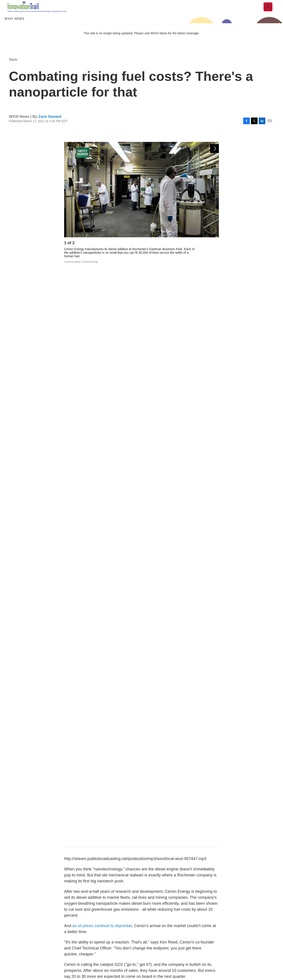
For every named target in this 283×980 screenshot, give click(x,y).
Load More (141, 929)
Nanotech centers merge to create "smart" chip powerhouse (168, 848)
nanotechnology (178, 731)
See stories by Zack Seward (113, 788)
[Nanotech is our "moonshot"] (39, 899)
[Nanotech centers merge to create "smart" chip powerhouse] (39, 856)
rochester (146, 731)
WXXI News (14, 28)
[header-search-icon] (271, 12)
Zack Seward (50, 126)
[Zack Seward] (74, 784)
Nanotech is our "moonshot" (118, 890)
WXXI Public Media (229, 968)
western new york (114, 731)
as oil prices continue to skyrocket (102, 354)
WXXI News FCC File (230, 958)
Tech (13, 69)
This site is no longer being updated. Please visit (117, 43)
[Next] (214, 254)
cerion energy (91, 741)
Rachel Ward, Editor (87, 856)
